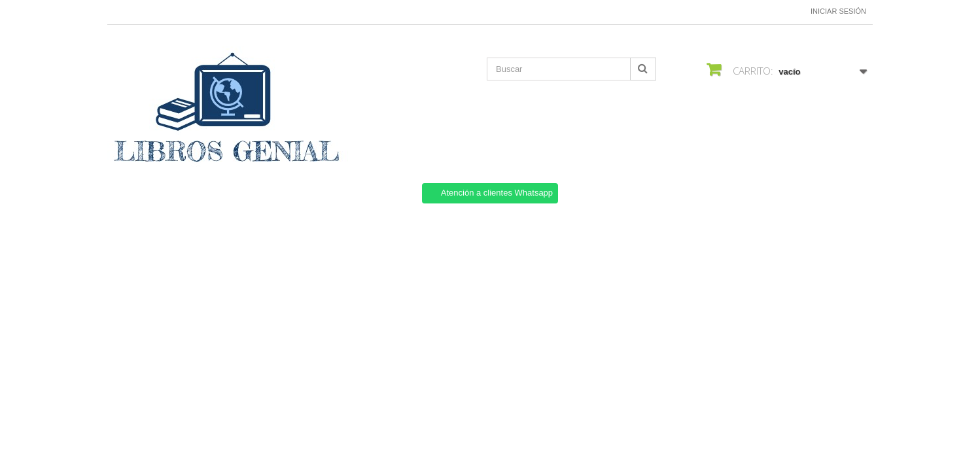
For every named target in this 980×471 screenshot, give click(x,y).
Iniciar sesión (838, 11)
